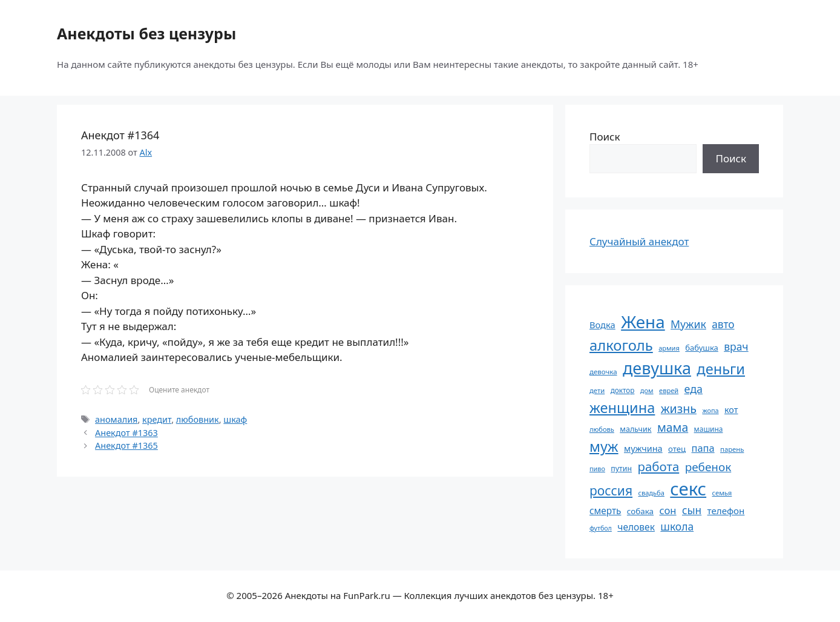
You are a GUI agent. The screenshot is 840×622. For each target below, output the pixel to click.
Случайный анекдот (639, 241)
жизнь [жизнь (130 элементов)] (679, 409)
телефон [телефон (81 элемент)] (726, 511)
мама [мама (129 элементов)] (673, 427)
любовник (198, 419)
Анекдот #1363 (126, 433)
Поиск (605, 137)
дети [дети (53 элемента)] (597, 390)
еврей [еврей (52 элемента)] (669, 390)
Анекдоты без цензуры (146, 33)
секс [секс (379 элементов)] (688, 489)
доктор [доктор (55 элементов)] (623, 390)
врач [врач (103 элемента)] (736, 346)
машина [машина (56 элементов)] (709, 429)
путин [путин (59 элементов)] (621, 468)
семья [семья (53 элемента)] (722, 493)
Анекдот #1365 (126, 445)
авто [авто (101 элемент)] (723, 324)
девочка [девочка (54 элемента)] (603, 372)
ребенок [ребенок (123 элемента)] (708, 467)
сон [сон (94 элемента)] (668, 510)
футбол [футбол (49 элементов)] (601, 528)
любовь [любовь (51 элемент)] (602, 429)
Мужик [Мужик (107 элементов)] (688, 324)
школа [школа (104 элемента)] (677, 526)
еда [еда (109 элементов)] (694, 389)
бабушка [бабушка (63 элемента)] (701, 348)
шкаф (235, 419)
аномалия (116, 419)
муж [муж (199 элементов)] (604, 446)
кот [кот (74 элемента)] (731, 410)
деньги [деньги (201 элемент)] (721, 369)
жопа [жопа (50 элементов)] (710, 410)
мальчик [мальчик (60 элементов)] (635, 429)
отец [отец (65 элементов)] (677, 449)
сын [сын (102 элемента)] (692, 510)
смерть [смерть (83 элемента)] (605, 511)
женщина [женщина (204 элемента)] (622, 408)
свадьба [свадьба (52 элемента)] (651, 493)
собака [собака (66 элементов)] (640, 511)
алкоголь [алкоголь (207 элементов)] (621, 345)
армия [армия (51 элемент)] (669, 348)
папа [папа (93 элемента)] (703, 448)
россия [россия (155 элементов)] (611, 490)
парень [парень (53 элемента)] (732, 449)
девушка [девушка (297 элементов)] (657, 368)
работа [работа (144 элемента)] (659, 466)
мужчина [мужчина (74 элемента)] (643, 448)
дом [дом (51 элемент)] (647, 390)
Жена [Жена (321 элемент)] (643, 322)
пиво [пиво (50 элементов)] (597, 468)
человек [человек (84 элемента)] (636, 527)
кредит (157, 419)
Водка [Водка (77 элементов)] (602, 325)
